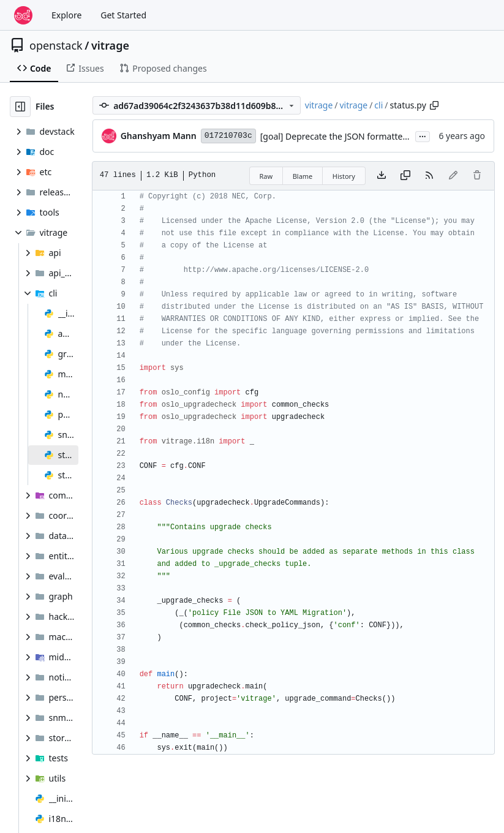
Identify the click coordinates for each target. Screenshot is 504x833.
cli (378, 105)
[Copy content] (405, 176)
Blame (303, 176)
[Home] (23, 15)
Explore (66, 15)
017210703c (228, 136)
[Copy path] (434, 105)
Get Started (123, 15)
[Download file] (382, 176)
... (423, 135)
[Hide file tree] (20, 107)
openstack (56, 45)
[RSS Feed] (429, 176)
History (344, 176)
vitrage (110, 45)
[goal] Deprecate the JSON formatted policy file (354, 136)
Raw (266, 176)
